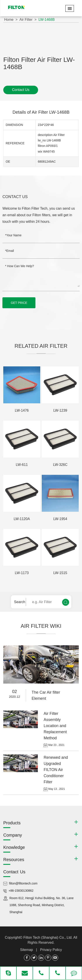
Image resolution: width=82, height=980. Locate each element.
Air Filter (26, 20)
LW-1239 (60, 410)
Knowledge (14, 847)
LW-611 (22, 465)
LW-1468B (47, 20)
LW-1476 (22, 410)
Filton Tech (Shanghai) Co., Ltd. (48, 937)
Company (13, 835)
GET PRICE (19, 303)
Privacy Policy (51, 950)
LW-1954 (60, 519)
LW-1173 (22, 573)
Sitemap (27, 950)
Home (9, 20)
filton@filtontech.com (23, 883)
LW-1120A (22, 519)
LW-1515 (60, 573)
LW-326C (60, 465)
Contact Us (21, 90)
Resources (14, 860)
